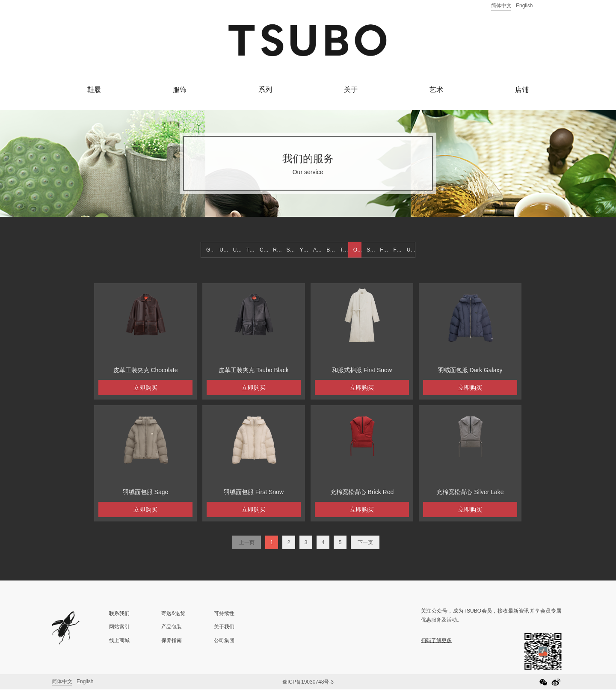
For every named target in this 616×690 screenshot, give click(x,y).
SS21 (371, 250)
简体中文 (501, 6)
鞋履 (94, 90)
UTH (237, 250)
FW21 (384, 250)
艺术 (436, 90)
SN (290, 250)
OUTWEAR (357, 250)
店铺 (522, 90)
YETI (304, 250)
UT (223, 250)
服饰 (180, 90)
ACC (317, 250)
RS (277, 250)
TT (250, 250)
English (524, 6)
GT (210, 250)
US (410, 250)
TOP (344, 250)
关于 (351, 90)
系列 (265, 90)
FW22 (398, 250)
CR (263, 250)
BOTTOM (330, 250)
